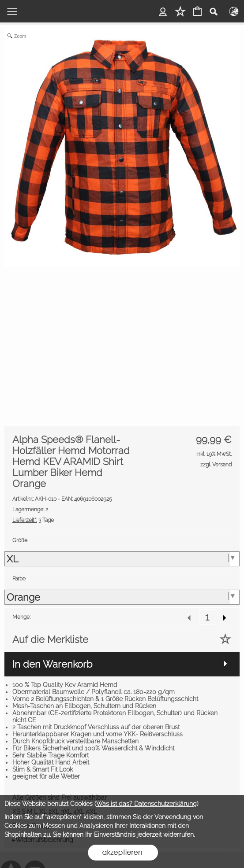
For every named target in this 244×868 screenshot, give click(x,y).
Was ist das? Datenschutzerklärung (146, 804)
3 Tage (33, 520)
